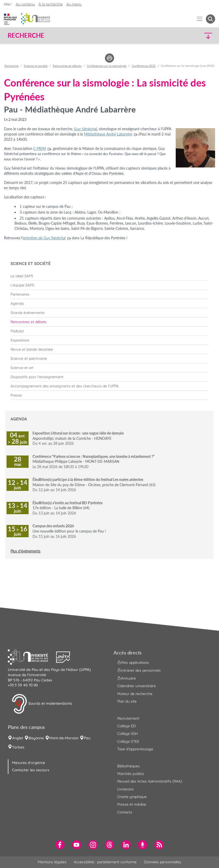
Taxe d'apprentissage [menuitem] (135, 749)
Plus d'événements (25, 551)
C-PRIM (40, 148)
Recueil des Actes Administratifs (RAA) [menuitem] (150, 781)
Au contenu (25, 4)
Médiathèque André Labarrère (108, 134)
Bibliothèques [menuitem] (129, 766)
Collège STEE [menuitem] (128, 741)
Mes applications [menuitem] (133, 663)
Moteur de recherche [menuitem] (135, 694)
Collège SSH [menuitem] (127, 734)
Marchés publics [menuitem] (131, 774)
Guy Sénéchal (86, 129)
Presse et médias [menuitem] (132, 804)
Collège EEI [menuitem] (127, 726)
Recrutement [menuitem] (128, 718)
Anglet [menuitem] (18, 738)
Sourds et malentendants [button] (42, 704)
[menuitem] (109, 276)
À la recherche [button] (51, 4)
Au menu (74, 4)
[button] (190, 36)
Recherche (12, 66)
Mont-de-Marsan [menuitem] (64, 738)
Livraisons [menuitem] (125, 789)
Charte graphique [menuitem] (132, 797)
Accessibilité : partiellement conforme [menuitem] (105, 862)
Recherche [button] (26, 35)
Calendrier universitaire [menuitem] (137, 686)
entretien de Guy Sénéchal (44, 238)
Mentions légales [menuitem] (52, 862)
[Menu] (200, 19)
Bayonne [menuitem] (36, 738)
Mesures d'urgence (29, 763)
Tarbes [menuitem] (18, 747)
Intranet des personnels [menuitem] (139, 670)
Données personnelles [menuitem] (163, 862)
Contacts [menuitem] (125, 812)
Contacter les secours (31, 770)
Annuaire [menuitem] (127, 678)
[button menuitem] (210, 19)
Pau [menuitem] (87, 738)
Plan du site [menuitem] (127, 701)
